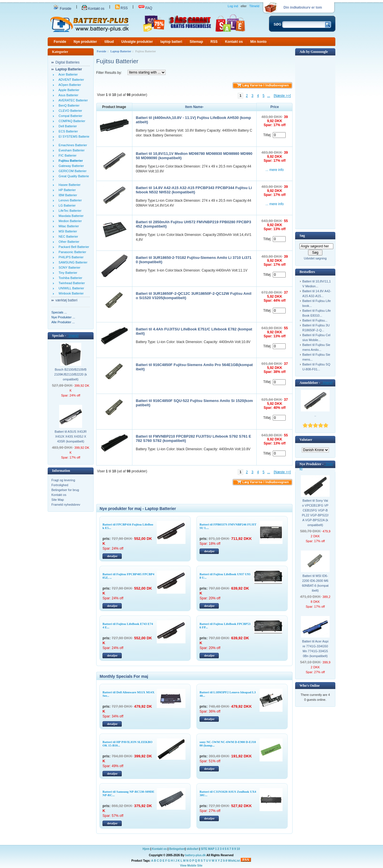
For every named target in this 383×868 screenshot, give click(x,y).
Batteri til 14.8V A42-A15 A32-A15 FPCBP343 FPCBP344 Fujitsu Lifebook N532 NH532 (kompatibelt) (194, 190)
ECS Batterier (67, 131)
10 (238, 849)
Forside (62, 9)
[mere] (73, 336)
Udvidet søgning (315, 258)
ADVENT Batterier (70, 80)
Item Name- (195, 107)
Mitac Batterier (68, 226)
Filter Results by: (109, 73)
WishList (234, 861)
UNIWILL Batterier (70, 288)
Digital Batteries (67, 62)
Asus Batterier (68, 95)
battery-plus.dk (196, 855)
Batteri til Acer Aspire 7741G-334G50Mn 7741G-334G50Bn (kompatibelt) (315, 649)
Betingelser (177, 849)
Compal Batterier (70, 116)
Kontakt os (93, 9)
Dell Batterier (67, 126)
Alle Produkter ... (63, 322)
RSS (121, 8)
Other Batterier (68, 242)
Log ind (233, 6)
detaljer (112, 556)
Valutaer (306, 440)
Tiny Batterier (67, 273)
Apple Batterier (68, 90)
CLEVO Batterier (69, 111)
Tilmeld (254, 6)
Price (275, 107)
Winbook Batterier (70, 293)
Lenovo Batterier (69, 200)
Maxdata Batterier (70, 216)
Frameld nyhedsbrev (66, 505)
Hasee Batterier (69, 185)
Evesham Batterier (71, 150)
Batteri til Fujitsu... (315, 320)
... (269, 96)
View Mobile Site (191, 866)
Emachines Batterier (72, 145)
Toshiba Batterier (69, 278)
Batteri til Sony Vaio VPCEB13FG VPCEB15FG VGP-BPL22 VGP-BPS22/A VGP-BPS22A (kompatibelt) (315, 513)
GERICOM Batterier (72, 171)
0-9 (225, 861)
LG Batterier (66, 205)
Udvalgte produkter (137, 42)
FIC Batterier (67, 155)
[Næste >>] (282, 96)
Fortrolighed (60, 485)
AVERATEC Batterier (72, 100)
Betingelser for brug (65, 490)
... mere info (275, 170)
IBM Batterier (67, 195)
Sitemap (196, 42)
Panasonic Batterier (71, 252)
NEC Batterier (67, 236)
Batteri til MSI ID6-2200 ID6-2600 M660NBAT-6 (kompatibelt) (315, 583)
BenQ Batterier (68, 105)
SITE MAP (207, 849)
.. (315, 415)
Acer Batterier (67, 74)
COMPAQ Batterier (71, 121)
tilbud (109, 42)
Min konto (259, 42)
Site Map (58, 500)
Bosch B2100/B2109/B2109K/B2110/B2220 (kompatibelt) (71, 374)
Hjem (146, 849)
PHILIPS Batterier (70, 257)
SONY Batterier (69, 267)
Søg (302, 236)
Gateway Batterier (70, 166)
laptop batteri (171, 42)
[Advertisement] (315, 142)
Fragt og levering (63, 480)
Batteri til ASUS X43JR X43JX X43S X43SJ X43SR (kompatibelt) (70, 436)
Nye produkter (85, 42)
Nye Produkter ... (63, 317)
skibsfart (192, 849)
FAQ (145, 8)
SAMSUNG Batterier (72, 262)
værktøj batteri (66, 300)
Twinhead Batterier (71, 283)
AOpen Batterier (69, 85)
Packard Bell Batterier (73, 247)
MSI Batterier (67, 231)
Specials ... (59, 312)
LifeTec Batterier (69, 211)
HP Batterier (66, 190)
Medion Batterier (69, 221)
